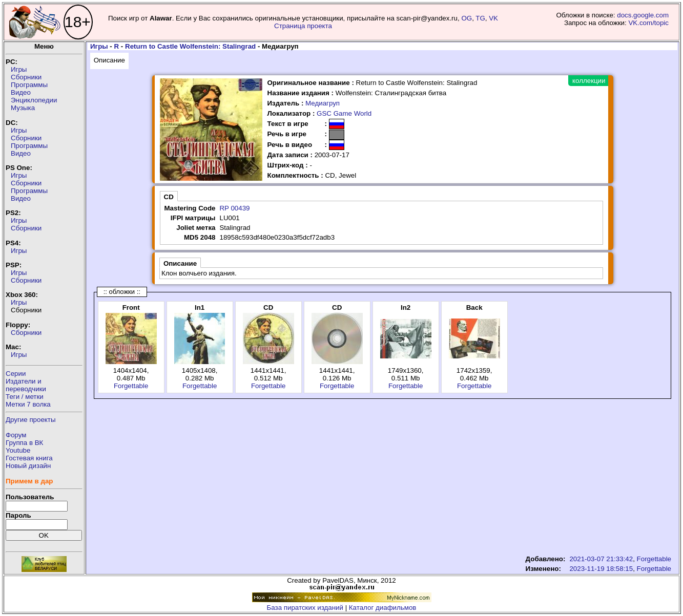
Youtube (18, 450)
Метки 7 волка (28, 404)
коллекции (589, 81)
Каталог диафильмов (383, 608)
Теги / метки (25, 397)
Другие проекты (31, 420)
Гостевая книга (29, 458)
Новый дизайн (28, 466)
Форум (16, 435)
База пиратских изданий (305, 608)
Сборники (26, 77)
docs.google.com (643, 15)
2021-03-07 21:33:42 (601, 559)
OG (467, 18)
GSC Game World (344, 113)
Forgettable (131, 386)
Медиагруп (323, 103)
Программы (29, 85)
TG (480, 18)
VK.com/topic (648, 23)
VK (493, 18)
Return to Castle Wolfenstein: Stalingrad (190, 46)
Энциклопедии (34, 100)
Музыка (23, 108)
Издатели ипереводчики (26, 385)
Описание (109, 60)
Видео (21, 92)
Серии (16, 374)
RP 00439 (234, 208)
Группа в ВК (24, 443)
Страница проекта (303, 26)
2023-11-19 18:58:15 (601, 569)
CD (169, 197)
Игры (19, 69)
